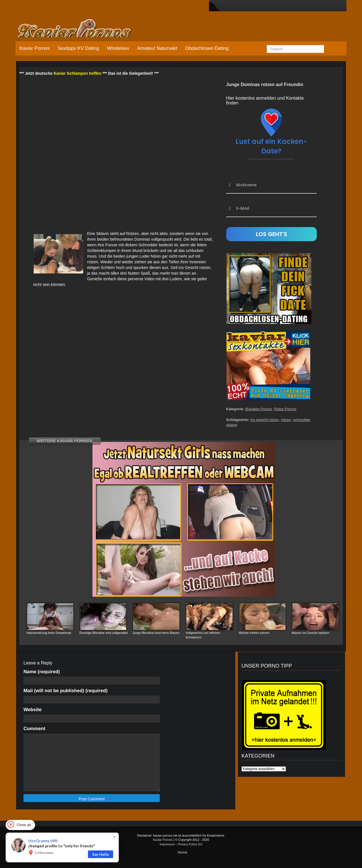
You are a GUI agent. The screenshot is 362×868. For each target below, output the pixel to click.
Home (183, 852)
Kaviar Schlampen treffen (77, 73)
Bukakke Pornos (259, 409)
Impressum (167, 844)
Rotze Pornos (285, 409)
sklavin (232, 425)
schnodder (301, 420)
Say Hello (101, 854)
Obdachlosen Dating (207, 48)
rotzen (286, 420)
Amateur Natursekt (157, 48)
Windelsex (118, 48)
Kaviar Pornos (35, 48)
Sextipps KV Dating (78, 48)
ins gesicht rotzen (265, 420)
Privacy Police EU (190, 844)
